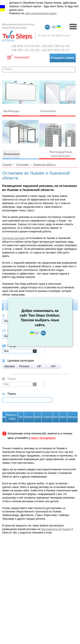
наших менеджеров (43, 438)
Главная (7, 165)
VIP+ (54, 366)
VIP (39, 366)
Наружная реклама (14, 238)
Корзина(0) (22, 58)
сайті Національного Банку (41, 13)
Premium (24, 366)
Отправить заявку (62, 58)
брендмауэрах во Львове (56, 529)
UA (54, 27)
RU (47, 27)
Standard (9, 366)
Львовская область (44, 165)
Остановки (23, 165)
